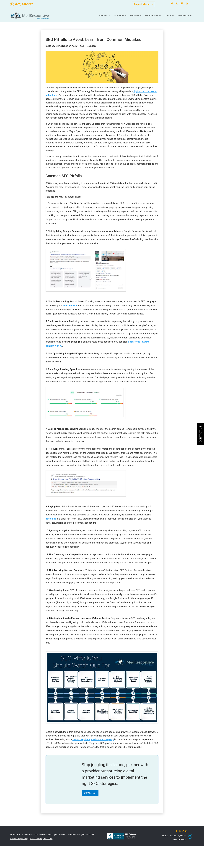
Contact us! (90, 793)
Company (103, 16)
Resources (183, 16)
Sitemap (25, 839)
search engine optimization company (93, 739)
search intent (70, 306)
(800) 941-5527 (24, 4)
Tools (168, 16)
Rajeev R (53, 46)
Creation (119, 16)
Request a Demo (142, 4)
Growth (134, 16)
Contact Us (15, 839)
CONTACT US (200, 434)
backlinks (51, 519)
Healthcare (152, 16)
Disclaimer (48, 839)
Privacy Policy (36, 839)
